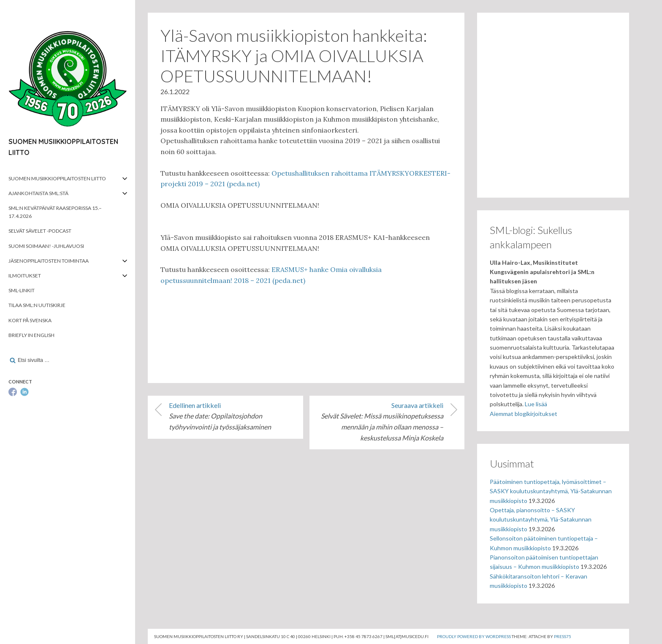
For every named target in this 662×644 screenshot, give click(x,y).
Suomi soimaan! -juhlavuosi (46, 246)
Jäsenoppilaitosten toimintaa (49, 261)
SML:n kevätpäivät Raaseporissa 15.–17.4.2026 (55, 212)
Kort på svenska (30, 320)
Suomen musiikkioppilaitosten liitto (57, 178)
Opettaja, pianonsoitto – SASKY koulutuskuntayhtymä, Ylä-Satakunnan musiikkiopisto (541, 519)
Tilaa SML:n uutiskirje (37, 305)
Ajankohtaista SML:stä (38, 193)
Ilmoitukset (25, 276)
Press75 (563, 636)
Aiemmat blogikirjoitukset (524, 414)
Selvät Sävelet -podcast (40, 231)
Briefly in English (31, 335)
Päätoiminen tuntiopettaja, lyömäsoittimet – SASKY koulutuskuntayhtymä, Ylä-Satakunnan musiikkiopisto (551, 491)
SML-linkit (22, 290)
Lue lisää (536, 404)
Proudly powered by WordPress (474, 636)
